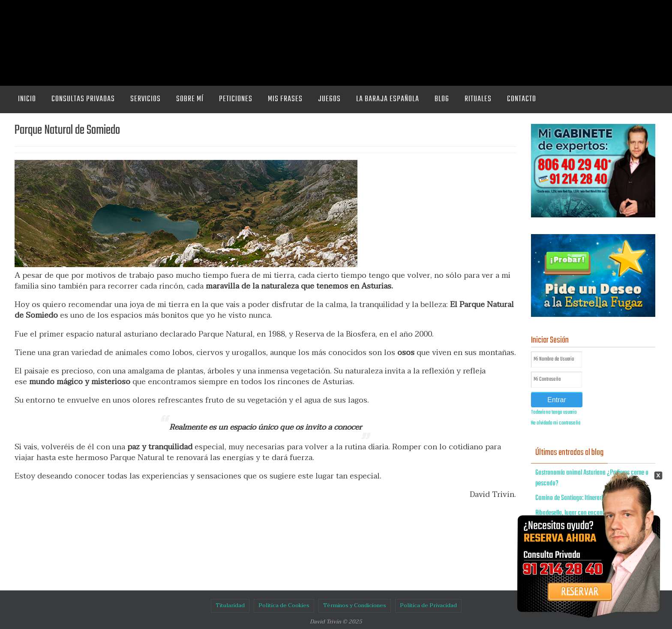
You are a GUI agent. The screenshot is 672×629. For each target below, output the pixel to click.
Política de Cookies (284, 605)
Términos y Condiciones (355, 605)
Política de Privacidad (428, 605)
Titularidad (230, 605)
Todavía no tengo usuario (554, 412)
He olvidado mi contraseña (556, 423)
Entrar (557, 400)
